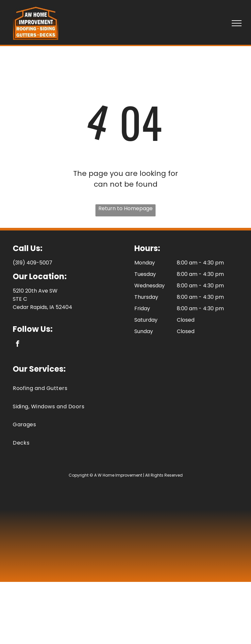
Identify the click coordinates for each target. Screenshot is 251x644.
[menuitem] (125, 388)
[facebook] (17, 345)
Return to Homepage (125, 208)
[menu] (237, 23)
